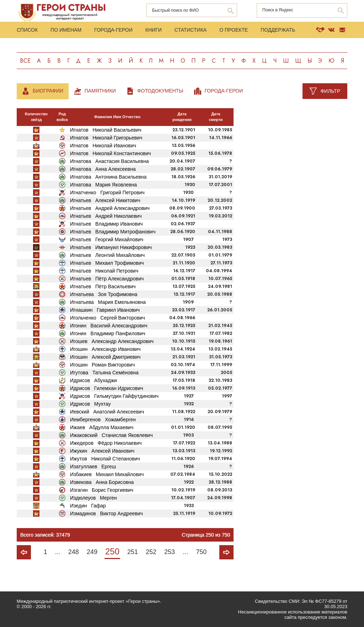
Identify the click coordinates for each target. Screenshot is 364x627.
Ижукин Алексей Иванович (102, 451)
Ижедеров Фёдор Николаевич (106, 443)
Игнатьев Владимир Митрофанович (113, 232)
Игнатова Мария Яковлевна (103, 185)
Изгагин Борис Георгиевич (102, 490)
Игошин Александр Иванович (105, 349)
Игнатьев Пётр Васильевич (103, 286)
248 (74, 552)
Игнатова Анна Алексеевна (103, 169)
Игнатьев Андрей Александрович (110, 208)
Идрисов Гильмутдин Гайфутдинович (114, 396)
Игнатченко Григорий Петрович (107, 193)
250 (112, 551)
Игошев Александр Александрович (112, 341)
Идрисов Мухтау (90, 404)
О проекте (234, 30)
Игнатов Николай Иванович (103, 146)
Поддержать (278, 30)
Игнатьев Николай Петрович (104, 271)
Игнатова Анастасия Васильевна (109, 161)
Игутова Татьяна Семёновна (104, 373)
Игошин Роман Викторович (102, 365)
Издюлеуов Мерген (93, 498)
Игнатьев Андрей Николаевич (106, 216)
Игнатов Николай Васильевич (106, 130)
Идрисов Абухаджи (93, 380)
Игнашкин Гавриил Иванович (105, 310)
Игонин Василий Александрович (109, 326)
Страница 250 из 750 (206, 535)
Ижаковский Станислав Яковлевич (111, 435)
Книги (154, 30)
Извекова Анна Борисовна (102, 482)
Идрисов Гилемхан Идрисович (107, 388)
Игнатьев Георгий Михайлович (107, 239)
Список (27, 30)
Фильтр (330, 91)
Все (25, 61)
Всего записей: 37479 (45, 535)
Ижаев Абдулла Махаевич (102, 427)
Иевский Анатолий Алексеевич (107, 412)
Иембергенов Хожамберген (103, 420)
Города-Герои (113, 30)
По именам (66, 30)
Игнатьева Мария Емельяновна (108, 302)
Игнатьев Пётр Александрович (107, 279)
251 (133, 552)
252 (151, 552)
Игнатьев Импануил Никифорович (111, 247)
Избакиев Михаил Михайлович (107, 474)
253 (170, 552)
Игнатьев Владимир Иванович (106, 224)
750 (201, 552)
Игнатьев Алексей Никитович (105, 200)
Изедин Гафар (88, 506)
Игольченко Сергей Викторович (108, 318)
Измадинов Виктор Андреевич (106, 513)
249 (92, 552)
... (58, 552)
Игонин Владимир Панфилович (108, 333)
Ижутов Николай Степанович (105, 459)
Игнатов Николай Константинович (111, 153)
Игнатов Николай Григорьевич (106, 138)
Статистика (191, 30)
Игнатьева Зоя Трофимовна (104, 294)
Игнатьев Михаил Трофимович (107, 263)
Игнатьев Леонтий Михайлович (107, 255)
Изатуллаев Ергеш (93, 467)
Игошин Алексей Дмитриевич (105, 357)
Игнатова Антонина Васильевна (108, 177)
